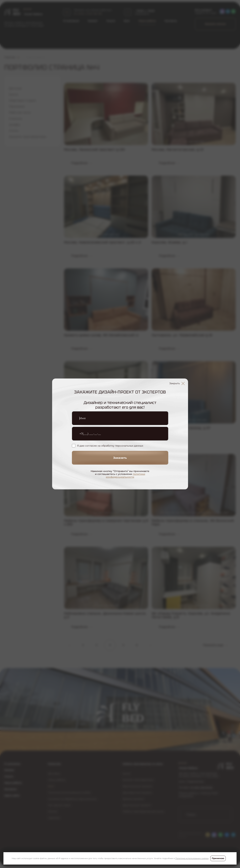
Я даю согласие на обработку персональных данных (108, 446)
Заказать (120, 458)
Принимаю (218, 858)
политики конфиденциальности (126, 475)
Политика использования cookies (192, 858)
